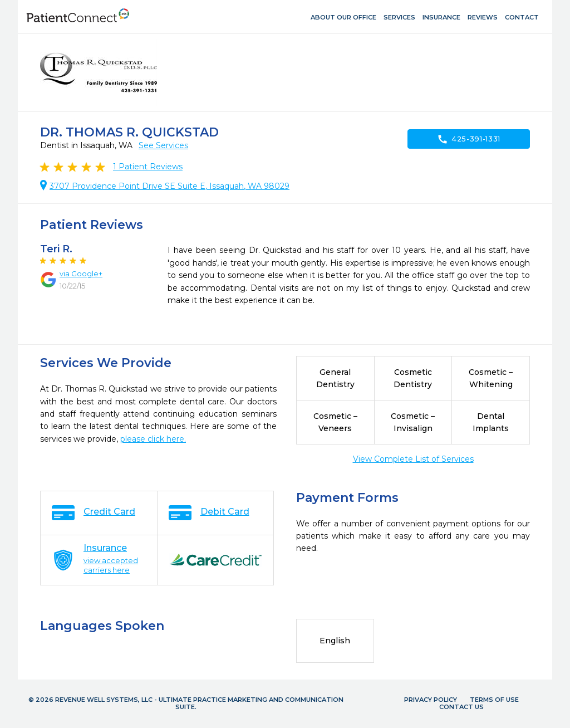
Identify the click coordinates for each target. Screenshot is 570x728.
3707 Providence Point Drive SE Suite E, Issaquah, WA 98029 (169, 186)
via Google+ (81, 273)
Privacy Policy (431, 700)
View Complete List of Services (413, 459)
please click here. (153, 439)
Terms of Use (494, 700)
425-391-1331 (469, 139)
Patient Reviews (148, 167)
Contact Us (461, 707)
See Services (163, 145)
